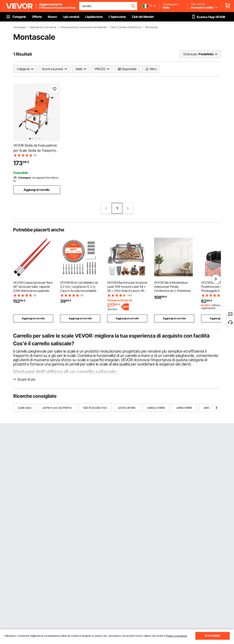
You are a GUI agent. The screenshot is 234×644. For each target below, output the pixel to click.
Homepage (19, 27)
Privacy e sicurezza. (176, 636)
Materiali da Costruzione (43, 27)
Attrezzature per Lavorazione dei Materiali (83, 27)
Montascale (151, 27)
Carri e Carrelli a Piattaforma (126, 27)
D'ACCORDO (213, 636)
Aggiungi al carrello (37, 190)
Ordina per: (191, 54)
